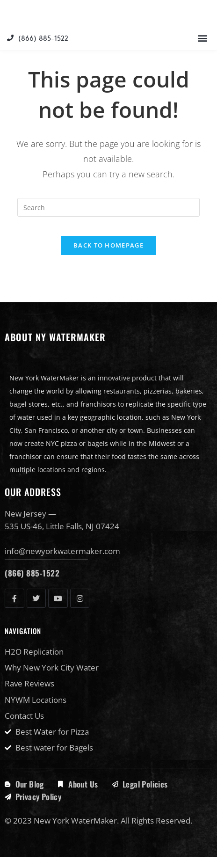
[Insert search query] (108, 219)
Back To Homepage (108, 256)
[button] (202, 49)
